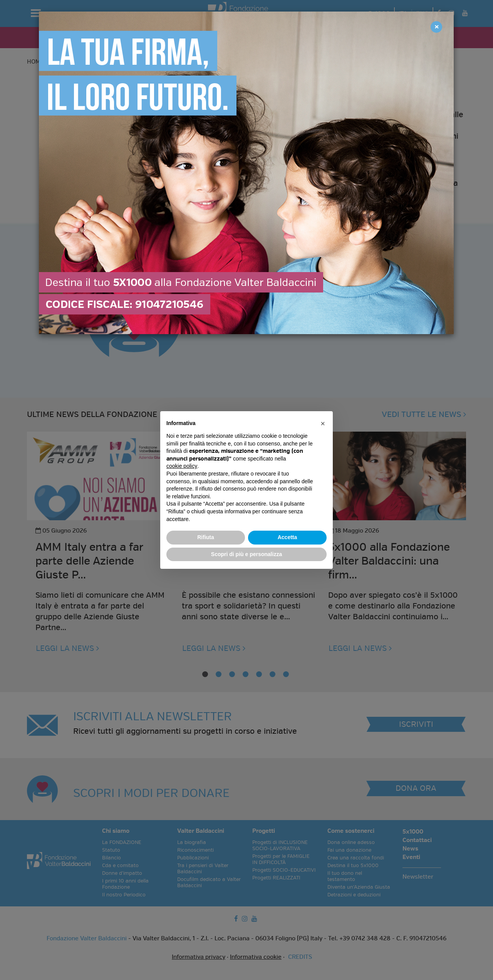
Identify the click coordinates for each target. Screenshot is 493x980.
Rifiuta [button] (206, 537)
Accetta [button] (288, 537)
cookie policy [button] (182, 466)
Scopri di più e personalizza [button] (246, 554)
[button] (323, 424)
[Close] (436, 27)
